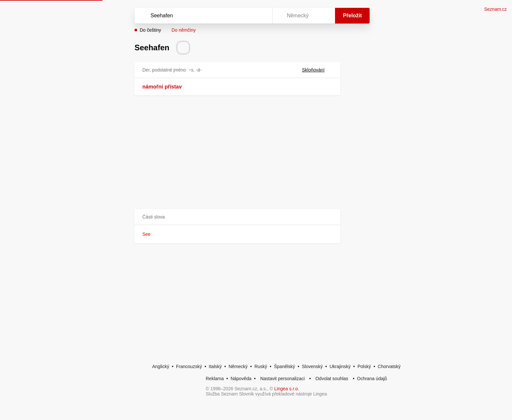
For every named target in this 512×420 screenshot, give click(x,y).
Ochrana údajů (372, 379)
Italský (215, 366)
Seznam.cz (496, 9)
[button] (237, 217)
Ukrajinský (340, 366)
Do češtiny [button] (150, 30)
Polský (364, 366)
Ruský (261, 366)
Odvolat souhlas (332, 379)
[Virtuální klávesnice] (261, 16)
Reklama (215, 379)
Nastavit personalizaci (282, 379)
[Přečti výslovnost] (183, 48)
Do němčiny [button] (184, 30)
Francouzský (189, 366)
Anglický (161, 366)
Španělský (285, 366)
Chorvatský (389, 366)
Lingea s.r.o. (287, 389)
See (146, 234)
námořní (153, 87)
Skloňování (317, 70)
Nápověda (241, 379)
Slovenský (312, 366)
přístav (173, 87)
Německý (238, 366)
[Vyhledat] (202, 16)
